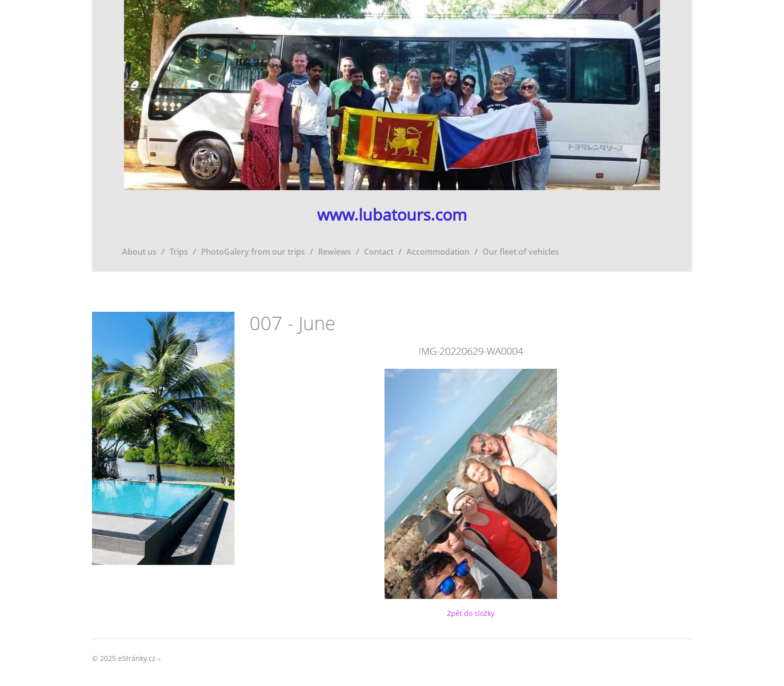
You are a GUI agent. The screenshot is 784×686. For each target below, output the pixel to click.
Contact (379, 252)
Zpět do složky (471, 613)
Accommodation (438, 252)
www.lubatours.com (392, 215)
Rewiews (334, 252)
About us (139, 252)
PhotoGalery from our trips (253, 252)
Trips (179, 252)
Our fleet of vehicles (521, 252)
